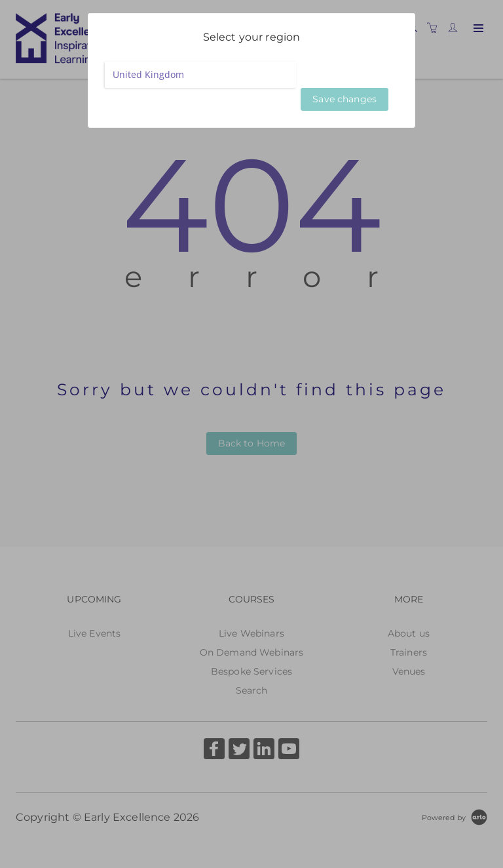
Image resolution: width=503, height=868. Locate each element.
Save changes (345, 99)
